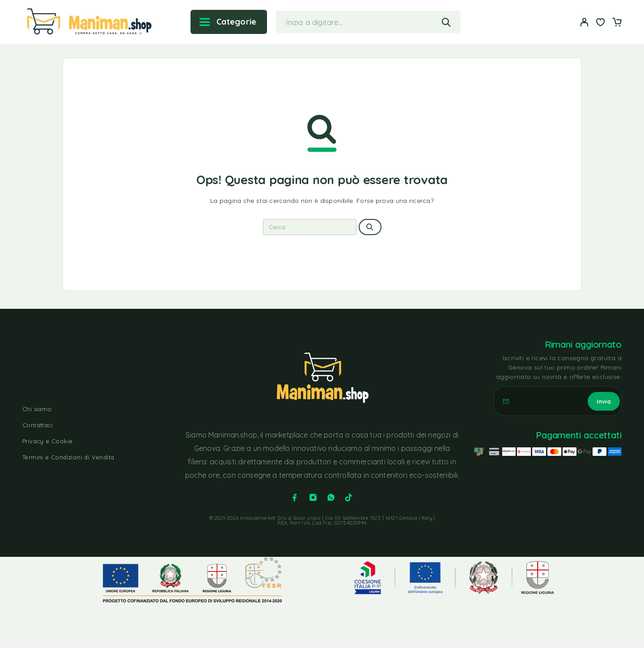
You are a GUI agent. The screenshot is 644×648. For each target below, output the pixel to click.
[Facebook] (295, 497)
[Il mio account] (585, 22)
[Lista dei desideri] (601, 23)
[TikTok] (349, 497)
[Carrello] (617, 23)
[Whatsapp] (331, 497)
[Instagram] (313, 497)
